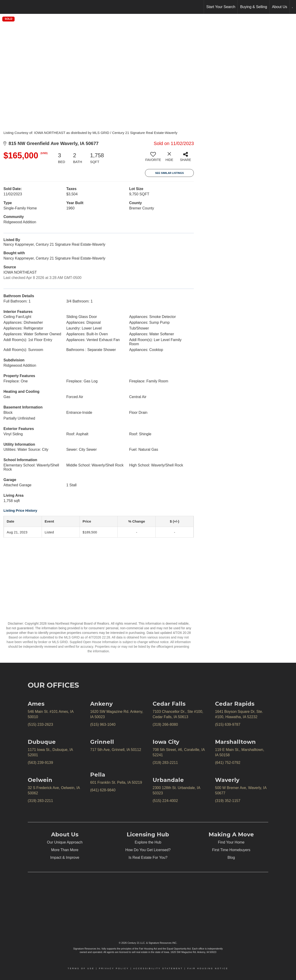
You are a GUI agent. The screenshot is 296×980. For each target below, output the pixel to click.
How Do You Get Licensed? (148, 850)
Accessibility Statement (158, 968)
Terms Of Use (81, 968)
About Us (280, 7)
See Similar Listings (170, 173)
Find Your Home (231, 842)
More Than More (65, 850)
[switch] (153, 158)
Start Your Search (221, 7)
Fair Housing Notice (208, 968)
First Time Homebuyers (231, 850)
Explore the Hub (148, 842)
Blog (231, 857)
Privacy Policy (114, 968)
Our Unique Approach (65, 842)
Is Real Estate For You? (148, 857)
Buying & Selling (254, 7)
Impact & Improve (65, 857)
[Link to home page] (6, 7)
